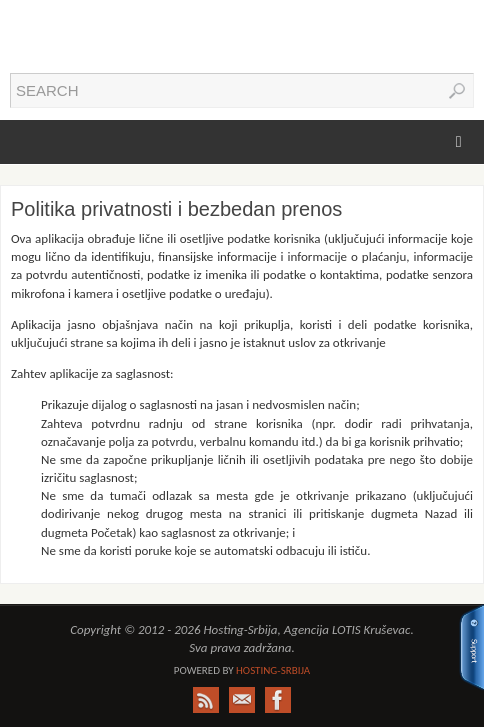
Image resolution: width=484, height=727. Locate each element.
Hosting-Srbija (273, 670)
